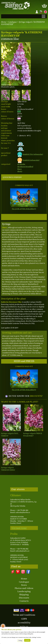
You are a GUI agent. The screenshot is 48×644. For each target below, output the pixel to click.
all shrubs (21, 164)
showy (20, 171)
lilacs (19, 169)
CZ (40, 11)
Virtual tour (19, 528)
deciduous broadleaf (25, 167)
